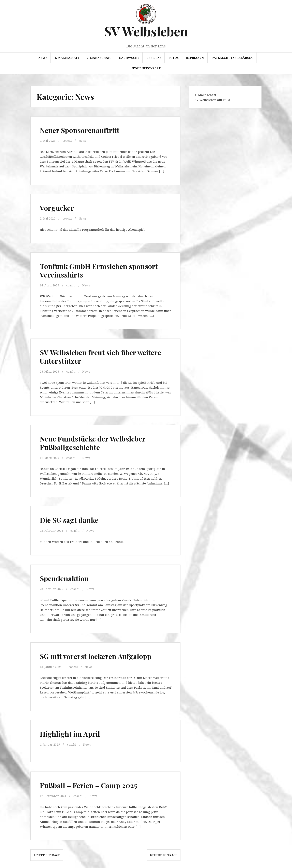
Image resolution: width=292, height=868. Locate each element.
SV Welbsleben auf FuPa (213, 100)
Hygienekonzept (146, 68)
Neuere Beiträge (164, 853)
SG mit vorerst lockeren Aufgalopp (100, 655)
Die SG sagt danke (72, 519)
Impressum (195, 58)
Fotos (174, 58)
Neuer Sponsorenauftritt (83, 130)
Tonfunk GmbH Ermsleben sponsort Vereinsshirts (104, 270)
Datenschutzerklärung (232, 58)
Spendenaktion (66, 577)
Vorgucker (58, 207)
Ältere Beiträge (47, 853)
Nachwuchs (129, 58)
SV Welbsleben (146, 31)
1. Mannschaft (67, 58)
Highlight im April (72, 732)
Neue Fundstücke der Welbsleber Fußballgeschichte (97, 442)
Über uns (154, 58)
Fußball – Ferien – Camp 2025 (93, 783)
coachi (68, 140)
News (43, 58)
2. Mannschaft (99, 58)
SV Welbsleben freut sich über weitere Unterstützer (92, 356)
